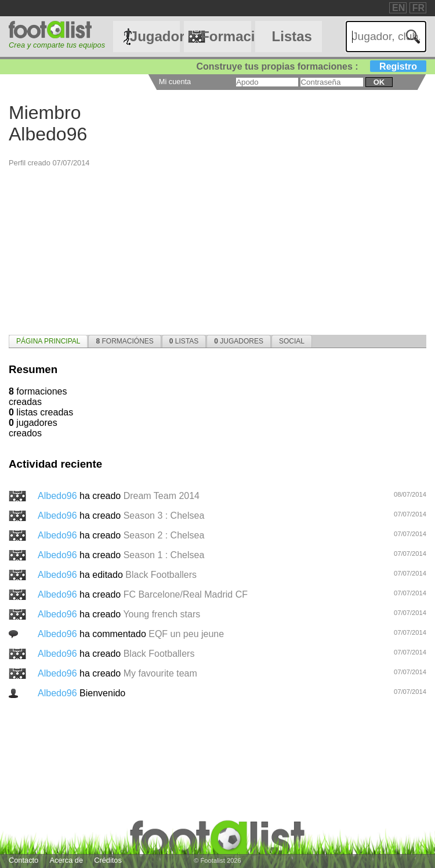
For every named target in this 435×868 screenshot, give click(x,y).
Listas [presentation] (184, 341)
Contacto (23, 860)
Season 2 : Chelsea (164, 535)
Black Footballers (161, 575)
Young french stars (162, 614)
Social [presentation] (292, 341)
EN (398, 8)
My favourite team (160, 673)
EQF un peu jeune (186, 634)
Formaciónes (226, 36)
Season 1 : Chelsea (164, 555)
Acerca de (66, 860)
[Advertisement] (217, 249)
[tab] (48, 341)
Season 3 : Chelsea (164, 516)
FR (418, 8)
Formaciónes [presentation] (124, 341)
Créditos (108, 860)
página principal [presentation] (48, 341)
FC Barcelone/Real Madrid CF (186, 594)
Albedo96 (59, 496)
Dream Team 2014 (162, 496)
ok (379, 82)
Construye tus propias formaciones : (311, 66)
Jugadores (155, 36)
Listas (292, 36)
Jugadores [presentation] (239, 341)
